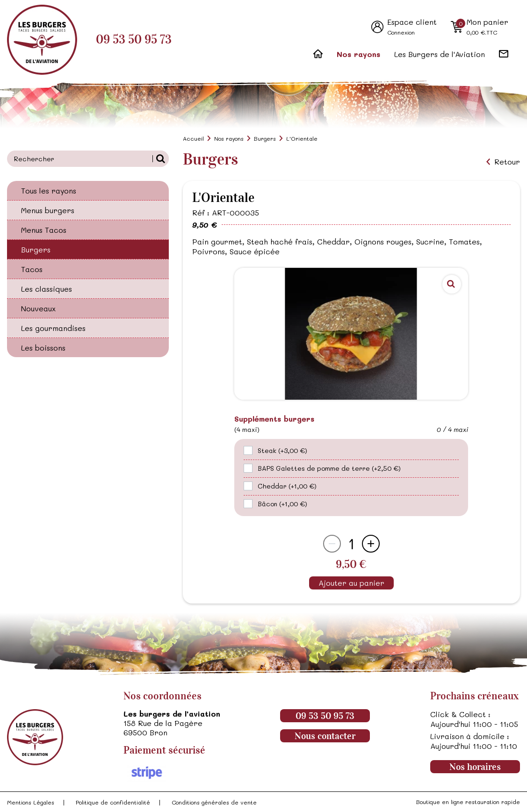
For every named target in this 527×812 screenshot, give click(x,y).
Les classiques (47, 289)
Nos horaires (475, 767)
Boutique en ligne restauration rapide (468, 802)
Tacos (32, 269)
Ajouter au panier (351, 583)
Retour (507, 162)
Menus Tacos (44, 230)
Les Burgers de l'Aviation (440, 54)
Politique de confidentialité (113, 802)
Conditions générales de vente (214, 802)
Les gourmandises (53, 328)
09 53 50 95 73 (134, 40)
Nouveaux (38, 308)
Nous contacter (325, 736)
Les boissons (43, 348)
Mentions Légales (31, 802)
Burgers (36, 249)
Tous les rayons (49, 190)
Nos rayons (358, 54)
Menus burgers (48, 210)
